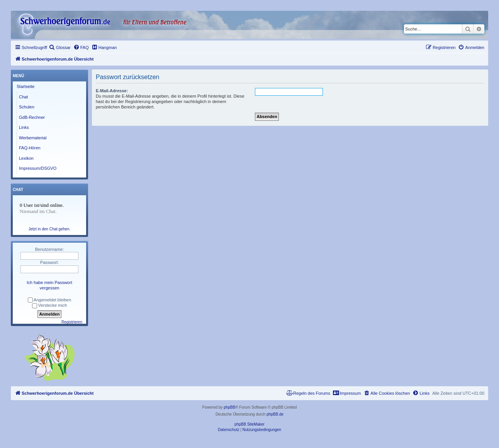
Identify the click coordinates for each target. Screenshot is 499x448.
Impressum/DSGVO (38, 168)
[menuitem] (60, 47)
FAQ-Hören (30, 148)
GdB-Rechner (32, 117)
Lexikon (26, 158)
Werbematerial (33, 138)
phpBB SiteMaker (249, 424)
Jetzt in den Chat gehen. (49, 229)
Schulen (27, 107)
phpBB (229, 407)
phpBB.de (275, 414)
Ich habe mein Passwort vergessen (49, 285)
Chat (23, 97)
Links (24, 127)
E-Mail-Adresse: (112, 91)
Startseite (25, 86)
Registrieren (72, 322)
